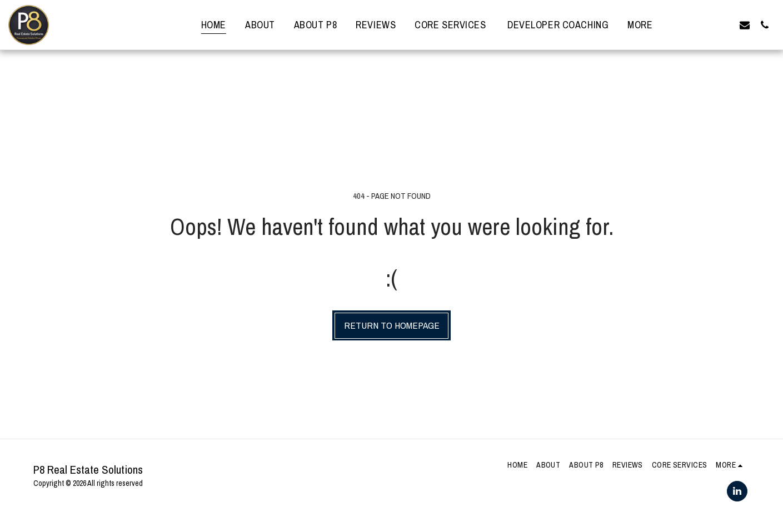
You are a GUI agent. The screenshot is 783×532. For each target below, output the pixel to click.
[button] (685, 25)
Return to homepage (392, 325)
